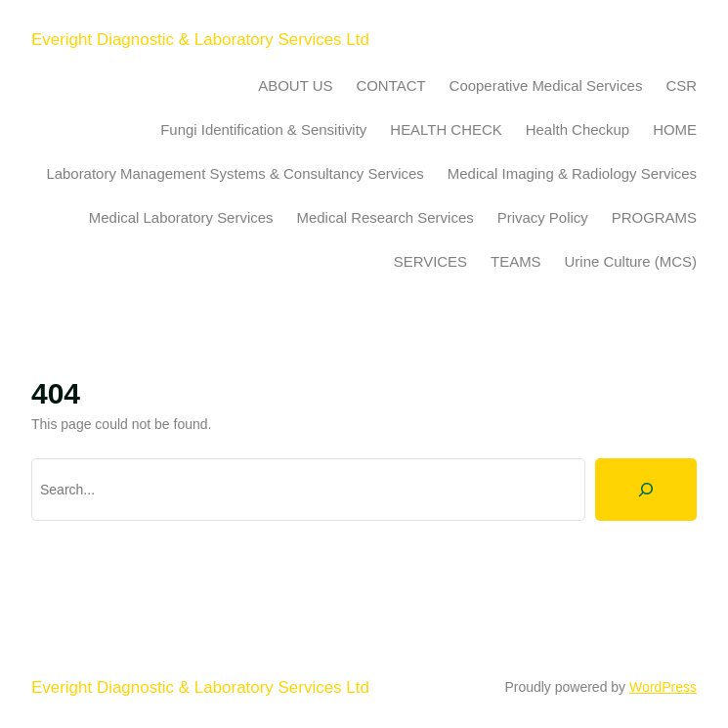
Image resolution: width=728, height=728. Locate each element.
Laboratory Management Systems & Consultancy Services (235, 173)
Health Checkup (578, 129)
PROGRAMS (654, 217)
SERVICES (430, 261)
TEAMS (516, 261)
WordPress (663, 687)
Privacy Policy (543, 217)
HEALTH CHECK (446, 129)
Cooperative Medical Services (546, 86)
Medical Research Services (385, 217)
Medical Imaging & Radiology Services (572, 173)
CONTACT (390, 86)
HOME (675, 129)
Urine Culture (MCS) (631, 261)
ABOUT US (295, 86)
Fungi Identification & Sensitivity (263, 129)
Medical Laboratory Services (181, 217)
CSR (681, 86)
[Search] (646, 490)
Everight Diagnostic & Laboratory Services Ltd (200, 40)
